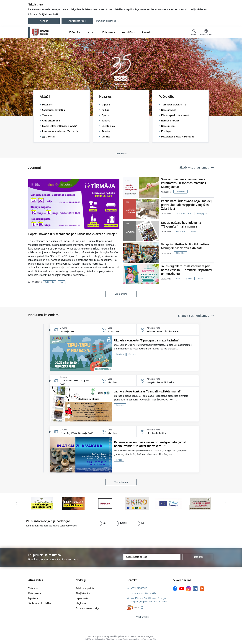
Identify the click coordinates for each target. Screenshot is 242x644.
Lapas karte (82, 598)
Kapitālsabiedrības (183, 213)
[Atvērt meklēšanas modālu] (194, 33)
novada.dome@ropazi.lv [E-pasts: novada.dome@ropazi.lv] (143, 593)
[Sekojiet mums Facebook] (175, 589)
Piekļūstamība (83, 593)
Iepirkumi (33, 598)
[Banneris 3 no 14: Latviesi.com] (105, 503)
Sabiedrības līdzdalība (40, 603)
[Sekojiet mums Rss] (202, 589)
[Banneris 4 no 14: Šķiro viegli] (137, 503)
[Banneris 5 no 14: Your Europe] (169, 503)
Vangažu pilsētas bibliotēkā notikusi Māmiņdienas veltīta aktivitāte (186, 246)
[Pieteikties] (198, 557)
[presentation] (26, 536)
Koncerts (132, 354)
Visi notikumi (121, 482)
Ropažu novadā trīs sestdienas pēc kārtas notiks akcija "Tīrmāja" (73, 234)
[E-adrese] (133, 608)
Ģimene (189, 279)
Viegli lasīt (81, 603)
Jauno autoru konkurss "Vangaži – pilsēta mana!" (148, 391)
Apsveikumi (180, 192)
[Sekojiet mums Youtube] (182, 588)
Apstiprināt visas (77, 21)
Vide (62, 282)
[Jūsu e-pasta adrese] (152, 557)
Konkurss (120, 405)
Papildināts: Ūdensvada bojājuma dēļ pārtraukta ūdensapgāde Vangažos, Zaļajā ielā (186, 205)
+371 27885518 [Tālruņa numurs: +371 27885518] (139, 588)
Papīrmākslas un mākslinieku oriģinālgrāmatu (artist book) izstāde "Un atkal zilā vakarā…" (150, 444)
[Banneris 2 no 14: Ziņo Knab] (73, 503)
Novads (193, 231)
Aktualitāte (180, 231)
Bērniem (120, 354)
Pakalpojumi (202, 213)
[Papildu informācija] (142, 608)
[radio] (101, 523)
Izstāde (119, 460)
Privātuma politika (85, 588)
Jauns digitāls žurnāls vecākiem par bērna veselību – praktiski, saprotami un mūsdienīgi (187, 270)
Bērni (178, 279)
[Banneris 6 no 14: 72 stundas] (200, 503)
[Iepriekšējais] (16, 504)
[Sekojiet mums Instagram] (188, 589)
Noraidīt (44, 21)
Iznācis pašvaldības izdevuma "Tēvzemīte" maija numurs (181, 225)
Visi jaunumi (121, 294)
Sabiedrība (50, 282)
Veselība (201, 279)
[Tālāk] (226, 504)
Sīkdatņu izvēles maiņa (88, 608)
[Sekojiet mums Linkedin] (195, 589)
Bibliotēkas (180, 253)
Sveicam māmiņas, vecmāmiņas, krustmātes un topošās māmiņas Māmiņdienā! (183, 183)
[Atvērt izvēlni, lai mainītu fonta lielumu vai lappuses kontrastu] (206, 33)
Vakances (33, 588)
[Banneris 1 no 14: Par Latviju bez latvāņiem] (42, 503)
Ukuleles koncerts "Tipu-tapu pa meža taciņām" (147, 340)
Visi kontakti (143, 617)
